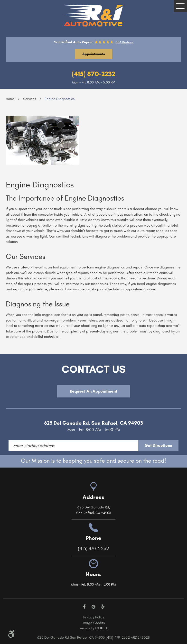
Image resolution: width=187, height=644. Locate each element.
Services (30, 99)
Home (10, 99)
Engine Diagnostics (60, 99)
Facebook (84, 607)
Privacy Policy (94, 617)
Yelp (103, 607)
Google (93, 607)
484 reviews (124, 42)
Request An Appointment (93, 391)
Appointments (94, 54)
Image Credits (94, 623)
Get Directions (158, 446)
